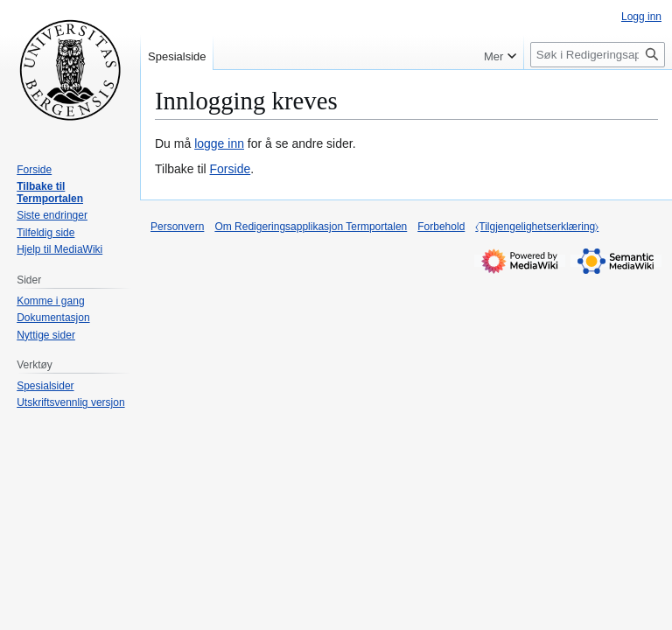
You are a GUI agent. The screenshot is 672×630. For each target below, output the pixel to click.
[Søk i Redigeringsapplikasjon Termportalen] (598, 55)
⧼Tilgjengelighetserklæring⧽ (537, 227)
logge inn (219, 143)
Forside (231, 169)
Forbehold (441, 227)
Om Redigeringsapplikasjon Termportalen (311, 227)
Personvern (177, 227)
